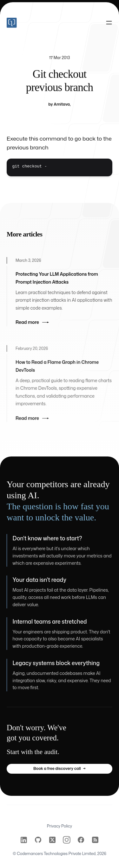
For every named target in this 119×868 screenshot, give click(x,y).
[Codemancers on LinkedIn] (24, 840)
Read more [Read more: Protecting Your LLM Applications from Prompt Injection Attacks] (32, 326)
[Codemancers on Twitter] (52, 840)
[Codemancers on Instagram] (67, 840)
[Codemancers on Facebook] (81, 840)
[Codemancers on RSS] (95, 840)
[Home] (33, 23)
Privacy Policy (60, 826)
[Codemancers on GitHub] (38, 840)
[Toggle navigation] (109, 23)
